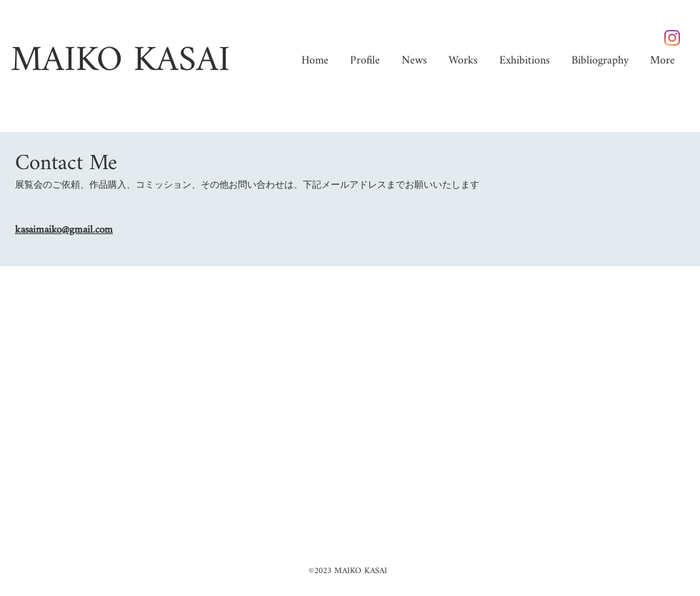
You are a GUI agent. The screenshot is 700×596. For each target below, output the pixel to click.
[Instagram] (672, 38)
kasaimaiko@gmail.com (64, 230)
